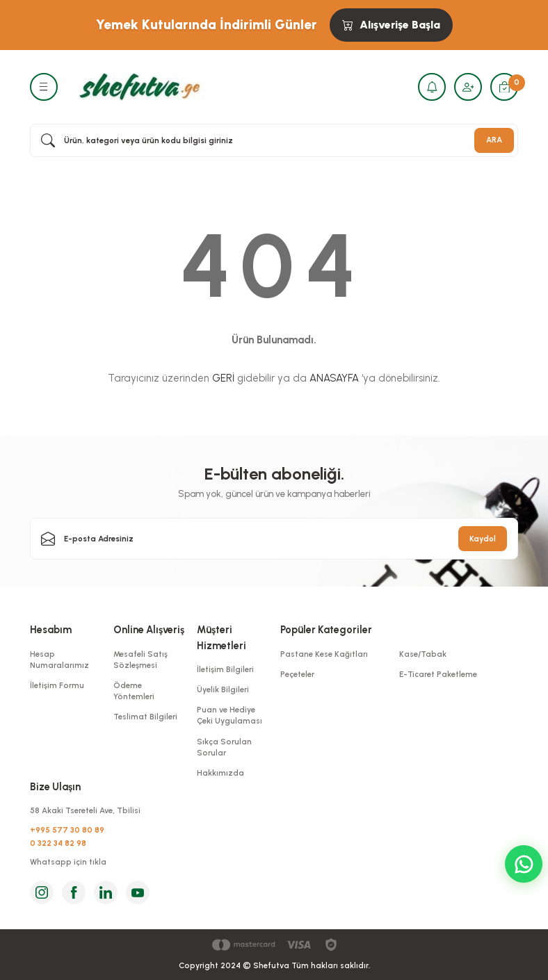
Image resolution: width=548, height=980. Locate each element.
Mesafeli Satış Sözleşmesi (140, 660)
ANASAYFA (334, 378)
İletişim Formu (57, 685)
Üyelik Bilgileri (223, 689)
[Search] (274, 140)
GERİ (223, 378)
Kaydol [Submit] (483, 539)
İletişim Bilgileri (225, 669)
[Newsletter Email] (274, 539)
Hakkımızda (220, 773)
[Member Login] (468, 87)
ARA (494, 140)
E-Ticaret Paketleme (438, 674)
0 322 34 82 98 (58, 843)
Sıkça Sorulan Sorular (224, 747)
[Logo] (138, 86)
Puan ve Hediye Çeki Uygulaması (229, 715)
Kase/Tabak (423, 654)
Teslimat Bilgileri (145, 717)
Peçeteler (297, 674)
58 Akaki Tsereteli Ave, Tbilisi (85, 810)
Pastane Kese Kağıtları (324, 654)
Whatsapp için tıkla (68, 862)
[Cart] (504, 87)
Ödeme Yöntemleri (134, 691)
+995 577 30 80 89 (67, 830)
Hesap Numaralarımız (59, 660)
